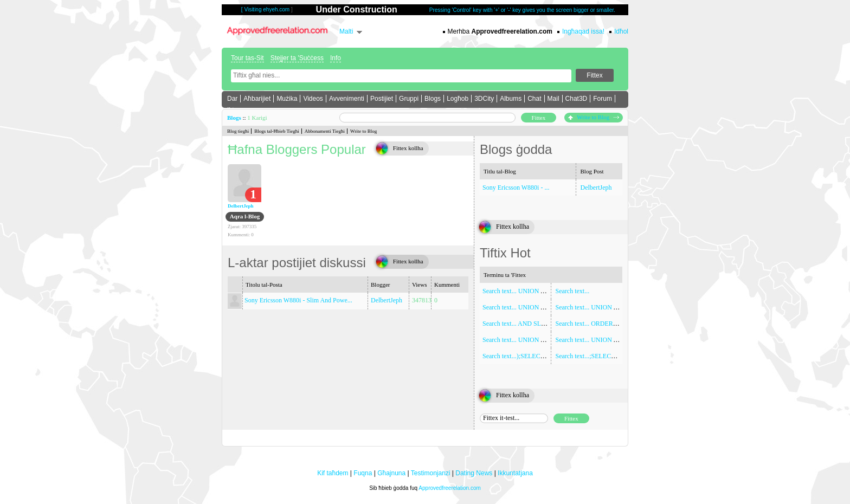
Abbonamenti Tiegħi (325, 131)
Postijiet (382, 99)
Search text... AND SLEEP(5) (521, 324)
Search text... (573, 291)
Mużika (287, 99)
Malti (346, 31)
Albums (511, 99)
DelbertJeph (241, 206)
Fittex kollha (408, 148)
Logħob (458, 99)
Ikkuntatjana (515, 473)
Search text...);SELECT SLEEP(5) (527, 356)
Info (336, 58)
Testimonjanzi (431, 473)
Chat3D (577, 99)
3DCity (484, 99)
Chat (534, 99)
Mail (553, 99)
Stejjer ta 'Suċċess (297, 58)
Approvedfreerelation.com (450, 488)
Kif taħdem (333, 473)
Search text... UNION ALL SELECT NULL (613, 307)
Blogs (433, 99)
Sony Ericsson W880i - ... (516, 188)
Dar (232, 99)
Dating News (474, 473)
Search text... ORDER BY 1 (592, 324)
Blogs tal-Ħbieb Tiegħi (277, 131)
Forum (603, 99)
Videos (313, 99)
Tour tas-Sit (247, 58)
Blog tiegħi (238, 131)
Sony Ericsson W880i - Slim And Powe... (298, 300)
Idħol (621, 31)
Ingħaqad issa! (583, 31)
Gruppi (409, 99)
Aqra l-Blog (245, 216)
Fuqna (363, 473)
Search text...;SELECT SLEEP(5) (600, 356)
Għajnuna (391, 473)
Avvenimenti (347, 99)
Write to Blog (594, 117)
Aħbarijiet (257, 99)
